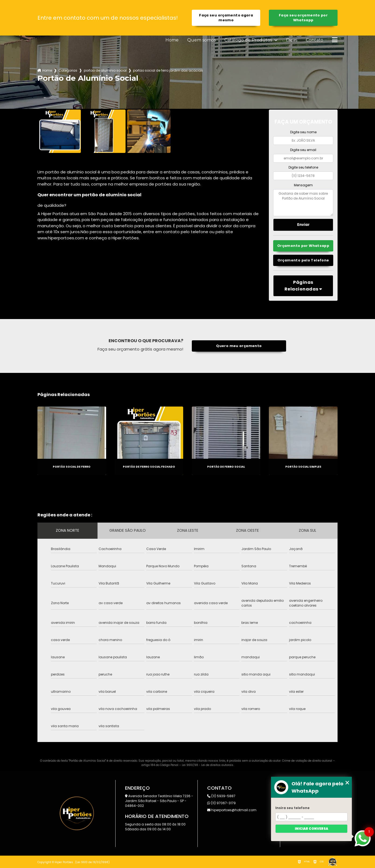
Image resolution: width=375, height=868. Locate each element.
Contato (315, 40)
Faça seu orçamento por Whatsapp (303, 18)
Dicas (292, 40)
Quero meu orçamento (239, 346)
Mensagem (303, 185)
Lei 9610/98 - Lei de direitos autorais (208, 765)
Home (172, 40)
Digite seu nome (303, 132)
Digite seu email (303, 150)
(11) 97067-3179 (221, 803)
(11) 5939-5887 (221, 796)
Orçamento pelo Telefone (303, 260)
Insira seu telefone (292, 808)
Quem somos (202, 40)
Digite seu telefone (303, 167)
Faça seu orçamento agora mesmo (226, 18)
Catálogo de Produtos (249, 40)
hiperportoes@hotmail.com (232, 810)
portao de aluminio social (105, 70)
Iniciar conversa (311, 829)
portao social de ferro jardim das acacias (168, 70)
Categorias (68, 70)
